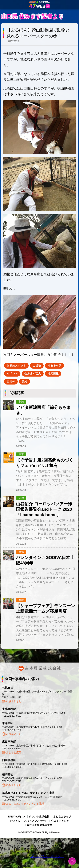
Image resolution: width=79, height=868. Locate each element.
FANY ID (15, 821)
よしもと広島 (14, 752)
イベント (12, 374)
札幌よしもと (14, 701)
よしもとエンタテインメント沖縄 (25, 804)
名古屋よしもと (15, 734)
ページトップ (72, 861)
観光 (24, 381)
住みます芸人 (33, 374)
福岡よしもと (14, 785)
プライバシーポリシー (47, 856)
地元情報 (53, 374)
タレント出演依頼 (39, 817)
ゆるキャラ (54, 366)
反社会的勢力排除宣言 (40, 825)
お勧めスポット (16, 366)
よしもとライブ (62, 817)
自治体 (11, 381)
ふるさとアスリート (36, 821)
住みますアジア (60, 821)
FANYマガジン (16, 817)
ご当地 (37, 366)
